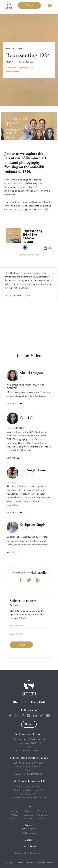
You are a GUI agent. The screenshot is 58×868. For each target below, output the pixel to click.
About (42, 819)
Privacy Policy (22, 853)
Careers (29, 840)
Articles (15, 811)
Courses (28, 819)
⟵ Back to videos (15, 49)
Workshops (42, 815)
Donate (29, 6)
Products (42, 811)
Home (29, 806)
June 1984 (11, 68)
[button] (50, 5)
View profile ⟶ (14, 403)
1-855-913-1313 (29, 829)
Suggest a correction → (18, 295)
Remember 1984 (27, 68)
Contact (29, 826)
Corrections (29, 846)
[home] (9, 5)
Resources (28, 815)
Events (28, 811)
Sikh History (13, 72)
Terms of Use (36, 853)
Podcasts (15, 819)
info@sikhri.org (29, 833)
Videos (15, 815)
